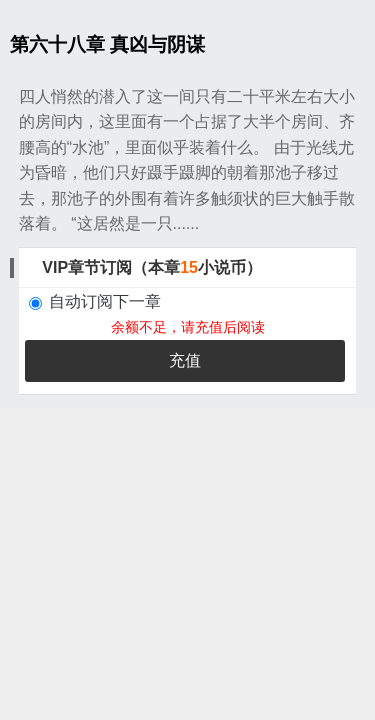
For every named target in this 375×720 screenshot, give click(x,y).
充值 (185, 360)
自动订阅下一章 (95, 301)
